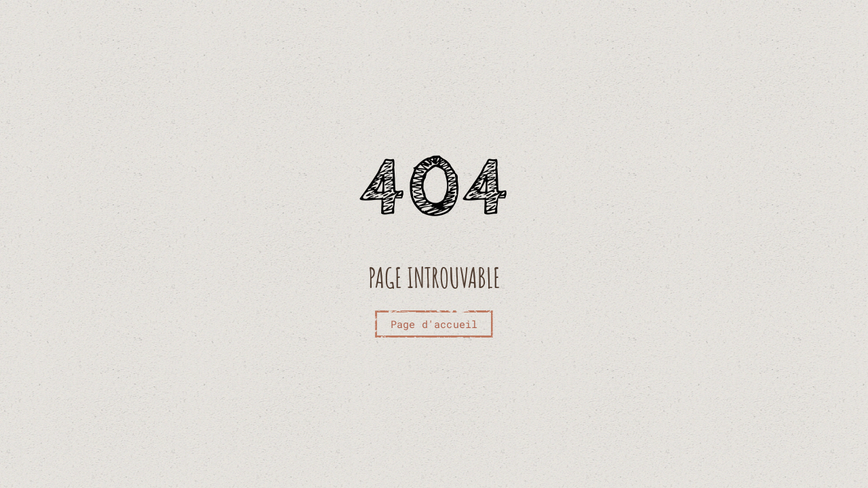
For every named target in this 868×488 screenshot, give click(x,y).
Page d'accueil (434, 324)
